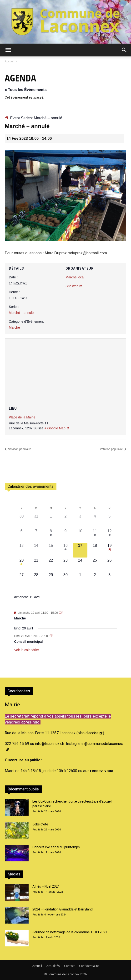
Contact (69, 966)
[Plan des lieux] (65, 367)
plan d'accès (90, 733)
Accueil (10, 61)
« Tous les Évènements (26, 90)
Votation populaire (19, 449)
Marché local (75, 277)
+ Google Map (57, 428)
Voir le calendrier (27, 650)
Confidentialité (89, 966)
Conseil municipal (29, 642)
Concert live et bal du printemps (56, 847)
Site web (74, 286)
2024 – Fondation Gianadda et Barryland (63, 909)
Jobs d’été (40, 824)
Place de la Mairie (22, 417)
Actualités (53, 966)
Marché (14, 327)
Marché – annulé (21, 313)
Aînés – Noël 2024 (46, 886)
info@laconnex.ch (50, 744)
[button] (8, 50)
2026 (83, 974)
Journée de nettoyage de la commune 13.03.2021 (70, 932)
